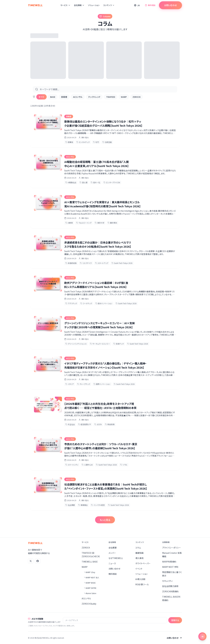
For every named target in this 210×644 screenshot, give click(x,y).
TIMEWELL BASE (90, 562)
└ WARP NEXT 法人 (91, 577)
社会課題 (70, 505)
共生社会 (70, 424)
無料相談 (150, 5)
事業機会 (83, 505)
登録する (175, 620)
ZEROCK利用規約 (170, 591)
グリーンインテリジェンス (76, 344)
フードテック (86, 303)
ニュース (112, 563)
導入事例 (139, 558)
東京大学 (100, 223)
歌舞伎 (69, 142)
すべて (41, 97)
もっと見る (105, 520)
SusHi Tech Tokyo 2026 (122, 263)
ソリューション (94, 5)
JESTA (98, 424)
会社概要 (113, 548)
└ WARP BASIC (90, 583)
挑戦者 (64, 97)
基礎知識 (139, 553)
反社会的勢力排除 (170, 586)
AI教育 (69, 223)
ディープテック (84, 384)
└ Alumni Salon (90, 593)
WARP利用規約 (169, 562)
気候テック (119, 344)
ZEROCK (137, 97)
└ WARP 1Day (89, 572)
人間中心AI (87, 465)
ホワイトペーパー (143, 563)
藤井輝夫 (112, 223)
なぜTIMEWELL (116, 558)
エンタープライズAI (112, 182)
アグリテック (71, 303)
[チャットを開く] (202, 636)
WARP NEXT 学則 (170, 567)
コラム (138, 548)
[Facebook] (38, 561)
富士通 (84, 182)
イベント (139, 569)
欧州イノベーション (104, 303)
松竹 (96, 142)
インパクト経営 (98, 505)
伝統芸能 (107, 142)
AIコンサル (78, 97)
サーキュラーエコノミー (100, 344)
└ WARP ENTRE (90, 588)
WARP (124, 97)
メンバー (112, 553)
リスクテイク (86, 263)
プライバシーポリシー (171, 548)
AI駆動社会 (71, 182)
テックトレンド (94, 97)
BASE (53, 97)
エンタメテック (83, 142)
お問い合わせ (170, 5)
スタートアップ (102, 263)
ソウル (124, 465)
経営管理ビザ (85, 424)
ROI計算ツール (142, 584)
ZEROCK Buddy (89, 604)
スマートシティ (72, 465)
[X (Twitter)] (31, 561)
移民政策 (110, 424)
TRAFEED (111, 97)
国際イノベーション (102, 384)
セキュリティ (167, 581)
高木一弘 (96, 182)
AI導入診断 (140, 579)
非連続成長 (71, 263)
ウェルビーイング (84, 223)
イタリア (70, 384)
